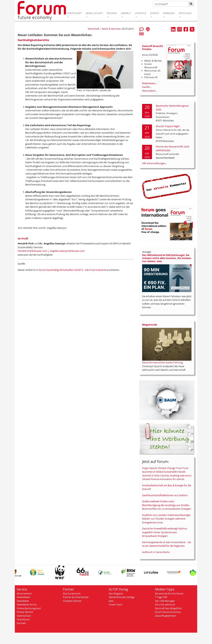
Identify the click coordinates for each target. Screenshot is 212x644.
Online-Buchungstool (29, 608)
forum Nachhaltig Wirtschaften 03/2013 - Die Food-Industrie (73, 270)
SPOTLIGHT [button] (185, 13)
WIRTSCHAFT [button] (74, 13)
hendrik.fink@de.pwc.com (32, 251)
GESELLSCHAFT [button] (94, 13)
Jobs (111, 601)
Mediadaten (24, 597)
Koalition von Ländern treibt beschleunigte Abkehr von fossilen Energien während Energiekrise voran (166, 519)
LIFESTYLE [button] (141, 13)
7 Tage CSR (161, 597)
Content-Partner (72, 601)
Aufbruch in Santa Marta (156, 552)
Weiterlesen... (150, 83)
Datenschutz (24, 616)
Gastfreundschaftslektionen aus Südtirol (165, 495)
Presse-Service (25, 612)
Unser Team (116, 604)
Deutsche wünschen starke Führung (162, 362)
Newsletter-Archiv (27, 604)
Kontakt (21, 623)
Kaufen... (147, 87)
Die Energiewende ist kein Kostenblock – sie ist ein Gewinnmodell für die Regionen (167, 544)
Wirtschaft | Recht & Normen (104, 29)
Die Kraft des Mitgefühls (168, 608)
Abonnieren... (150, 91)
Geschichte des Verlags (122, 597)
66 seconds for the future (169, 593)
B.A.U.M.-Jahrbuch (165, 604)
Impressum (23, 619)
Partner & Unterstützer (76, 597)
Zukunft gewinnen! (166, 616)
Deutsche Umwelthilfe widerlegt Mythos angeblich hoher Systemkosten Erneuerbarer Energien (165, 532)
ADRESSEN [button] (169, 13)
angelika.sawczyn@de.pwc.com (67, 251)
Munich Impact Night (168, 126)
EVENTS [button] (155, 13)
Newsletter (23, 601)
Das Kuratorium (72, 593)
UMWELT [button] (126, 13)
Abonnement (24, 593)
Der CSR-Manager (165, 601)
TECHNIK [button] (112, 13)
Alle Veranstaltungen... (155, 163)
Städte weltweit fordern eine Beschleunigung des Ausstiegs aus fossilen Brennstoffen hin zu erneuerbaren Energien (167, 505)
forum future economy (168, 612)
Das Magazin (116, 593)
